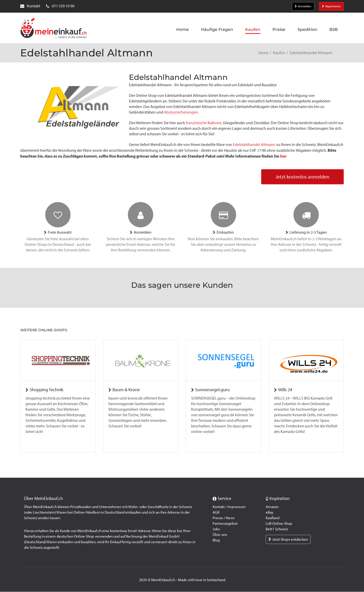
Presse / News (224, 518)
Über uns (220, 535)
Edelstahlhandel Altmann (254, 145)
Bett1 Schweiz (277, 529)
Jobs (216, 529)
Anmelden (303, 6)
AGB (216, 513)
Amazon (272, 507)
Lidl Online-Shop (279, 524)
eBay (269, 513)
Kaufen (279, 53)
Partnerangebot (225, 524)
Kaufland (272, 518)
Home (263, 53)
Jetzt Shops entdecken (288, 540)
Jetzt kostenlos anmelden (302, 177)
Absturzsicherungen (181, 112)
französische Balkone (204, 123)
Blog (216, 540)
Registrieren (331, 6)
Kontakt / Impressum (229, 507)
